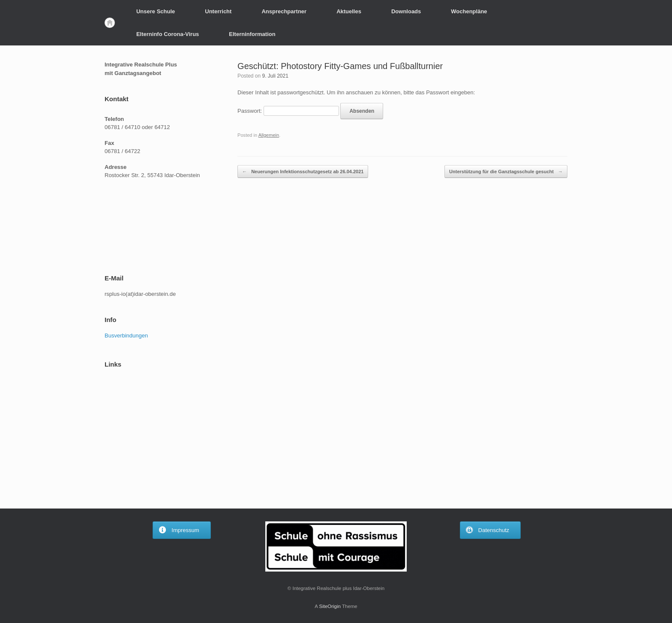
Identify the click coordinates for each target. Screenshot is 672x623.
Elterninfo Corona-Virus (168, 34)
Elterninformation (252, 34)
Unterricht (218, 11)
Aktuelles (349, 11)
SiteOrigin (330, 606)
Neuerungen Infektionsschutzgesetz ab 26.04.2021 (303, 172)
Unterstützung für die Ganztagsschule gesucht (506, 172)
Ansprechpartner (284, 11)
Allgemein (269, 135)
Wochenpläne (469, 11)
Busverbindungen (126, 336)
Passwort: (288, 111)
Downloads (406, 11)
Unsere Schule (156, 11)
